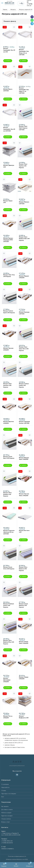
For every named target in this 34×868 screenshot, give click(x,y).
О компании (5, 784)
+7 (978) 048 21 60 (7, 841)
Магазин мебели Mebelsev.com (16, 859)
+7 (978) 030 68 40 (30, 6)
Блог (3, 797)
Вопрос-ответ (6, 822)
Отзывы (4, 791)
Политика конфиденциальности (17, 856)
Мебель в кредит (6, 813)
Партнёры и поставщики (9, 794)
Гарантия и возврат (7, 816)
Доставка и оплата (7, 810)
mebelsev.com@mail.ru (8, 849)
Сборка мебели (6, 819)
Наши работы (5, 787)
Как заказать (5, 806)
